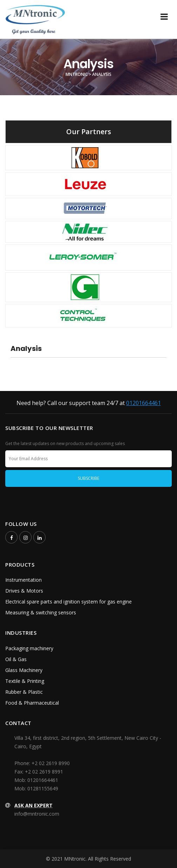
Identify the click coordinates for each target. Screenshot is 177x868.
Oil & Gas (16, 659)
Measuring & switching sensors (41, 612)
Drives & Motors (24, 591)
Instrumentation (23, 580)
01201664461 (144, 403)
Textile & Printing (25, 681)
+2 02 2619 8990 (51, 763)
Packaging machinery (29, 648)
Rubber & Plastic (24, 692)
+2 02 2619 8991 (44, 772)
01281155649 (43, 788)
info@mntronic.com (37, 814)
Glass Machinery (24, 670)
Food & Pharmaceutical (32, 703)
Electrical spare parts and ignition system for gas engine (69, 602)
